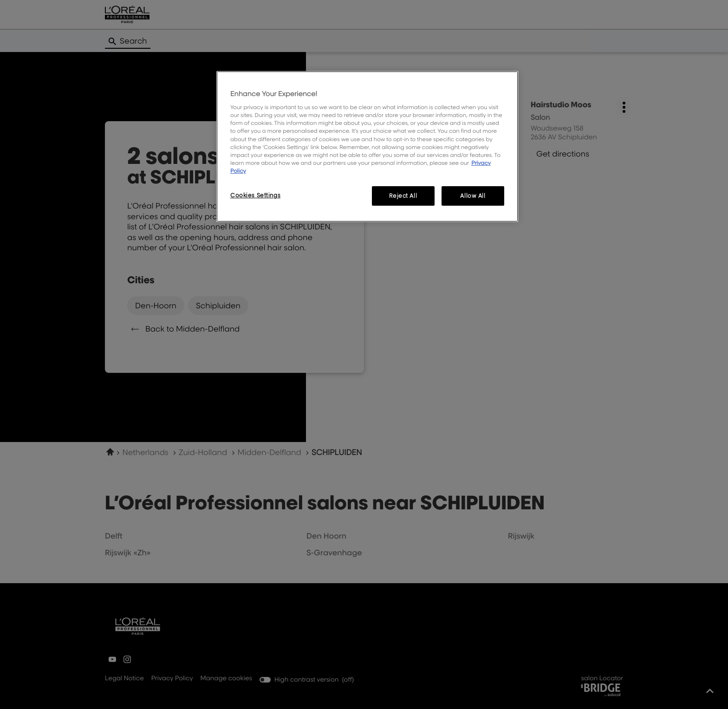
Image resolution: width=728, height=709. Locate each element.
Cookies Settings (255, 195)
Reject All (403, 196)
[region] (367, 146)
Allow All (473, 196)
